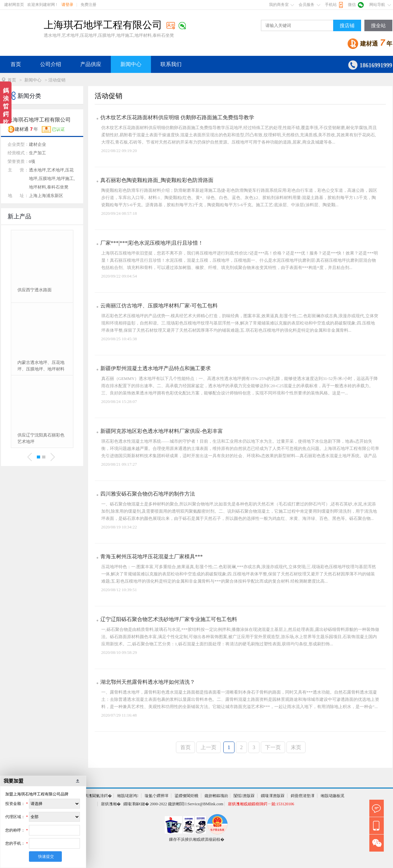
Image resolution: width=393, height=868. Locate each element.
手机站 (331, 5)
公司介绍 (51, 64)
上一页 (209, 747)
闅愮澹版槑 (244, 796)
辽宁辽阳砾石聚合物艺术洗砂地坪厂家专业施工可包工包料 (169, 619)
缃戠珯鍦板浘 (332, 796)
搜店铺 (347, 26)
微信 (352, 5)
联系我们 (171, 64)
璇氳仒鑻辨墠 (157, 796)
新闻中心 (131, 64)
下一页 (273, 747)
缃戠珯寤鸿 (128, 796)
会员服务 (307, 5)
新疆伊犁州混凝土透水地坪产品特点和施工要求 (156, 368)
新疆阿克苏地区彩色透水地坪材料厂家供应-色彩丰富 (162, 431)
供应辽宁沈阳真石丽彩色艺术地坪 (41, 438)
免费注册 (88, 5)
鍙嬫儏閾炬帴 (186, 796)
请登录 (67, 5)
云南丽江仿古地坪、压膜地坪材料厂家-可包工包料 (159, 306)
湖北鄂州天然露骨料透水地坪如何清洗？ (148, 682)
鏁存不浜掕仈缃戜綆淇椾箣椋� (197, 839)
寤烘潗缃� (111, 804)
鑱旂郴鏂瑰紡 (216, 796)
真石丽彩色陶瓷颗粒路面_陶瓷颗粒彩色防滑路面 (157, 180)
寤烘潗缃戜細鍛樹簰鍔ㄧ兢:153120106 (261, 804)
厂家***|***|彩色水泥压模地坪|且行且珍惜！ (152, 243)
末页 (296, 747)
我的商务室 (279, 5)
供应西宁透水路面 (35, 290)
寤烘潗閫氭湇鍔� (96, 796)
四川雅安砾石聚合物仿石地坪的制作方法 (148, 494)
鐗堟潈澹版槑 (273, 796)
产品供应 (91, 64)
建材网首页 (14, 5)
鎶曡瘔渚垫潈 (303, 796)
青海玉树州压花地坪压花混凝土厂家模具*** (152, 556)
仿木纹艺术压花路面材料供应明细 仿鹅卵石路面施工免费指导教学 (177, 117)
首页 (16, 64)
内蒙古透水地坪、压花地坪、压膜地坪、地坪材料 (41, 366)
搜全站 (378, 26)
